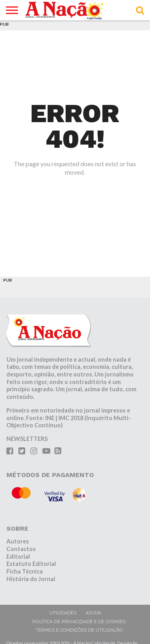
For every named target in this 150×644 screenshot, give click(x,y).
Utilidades (63, 613)
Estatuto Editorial (31, 564)
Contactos (21, 549)
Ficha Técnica (25, 571)
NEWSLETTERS (27, 439)
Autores (18, 541)
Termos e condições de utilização (79, 630)
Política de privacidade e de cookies (79, 622)
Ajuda (93, 613)
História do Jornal (31, 579)
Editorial (18, 556)
